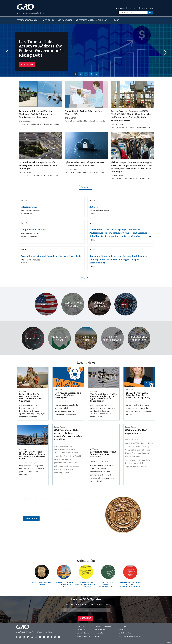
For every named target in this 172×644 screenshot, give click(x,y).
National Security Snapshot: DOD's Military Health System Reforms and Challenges (38, 165)
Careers (144, 8)
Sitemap (98, 636)
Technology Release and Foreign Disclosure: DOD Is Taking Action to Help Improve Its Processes (38, 114)
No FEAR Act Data (124, 633)
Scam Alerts (122, 630)
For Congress (120, 8)
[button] (165, 52)
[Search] (133, 13)
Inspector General (83, 633)
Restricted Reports (83, 636)
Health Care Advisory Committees (130, 636)
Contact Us (81, 630)
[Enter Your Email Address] (86, 610)
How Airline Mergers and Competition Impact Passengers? (68, 395)
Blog (151, 8)
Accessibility (99, 633)
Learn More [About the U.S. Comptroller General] (31, 518)
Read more (27, 65)
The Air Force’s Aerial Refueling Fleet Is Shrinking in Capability (138, 395)
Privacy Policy (100, 630)
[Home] (39, 629)
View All (85, 187)
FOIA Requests (123, 626)
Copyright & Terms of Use (104, 626)
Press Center (133, 8)
